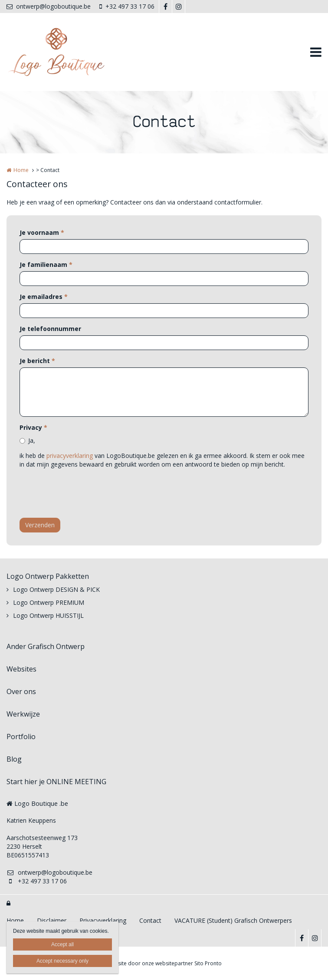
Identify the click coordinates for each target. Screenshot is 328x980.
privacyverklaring (70, 456)
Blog (14, 759)
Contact (150, 920)
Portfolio (21, 737)
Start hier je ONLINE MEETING (56, 782)
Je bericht (37, 361)
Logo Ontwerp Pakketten (48, 576)
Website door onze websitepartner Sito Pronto (164, 963)
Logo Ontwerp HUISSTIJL (48, 615)
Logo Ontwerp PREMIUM (49, 602)
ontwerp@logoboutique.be (49, 6)
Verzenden (40, 525)
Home (21, 170)
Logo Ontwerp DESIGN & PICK (56, 589)
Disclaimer (52, 920)
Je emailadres (44, 297)
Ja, (32, 440)
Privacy (33, 427)
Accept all (62, 944)
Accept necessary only (62, 961)
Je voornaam (42, 232)
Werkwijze (23, 714)
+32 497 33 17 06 (127, 6)
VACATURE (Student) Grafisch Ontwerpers (233, 920)
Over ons (21, 691)
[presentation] (85, 494)
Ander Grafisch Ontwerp (46, 646)
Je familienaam (46, 264)
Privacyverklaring (103, 920)
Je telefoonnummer (50, 329)
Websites (21, 669)
